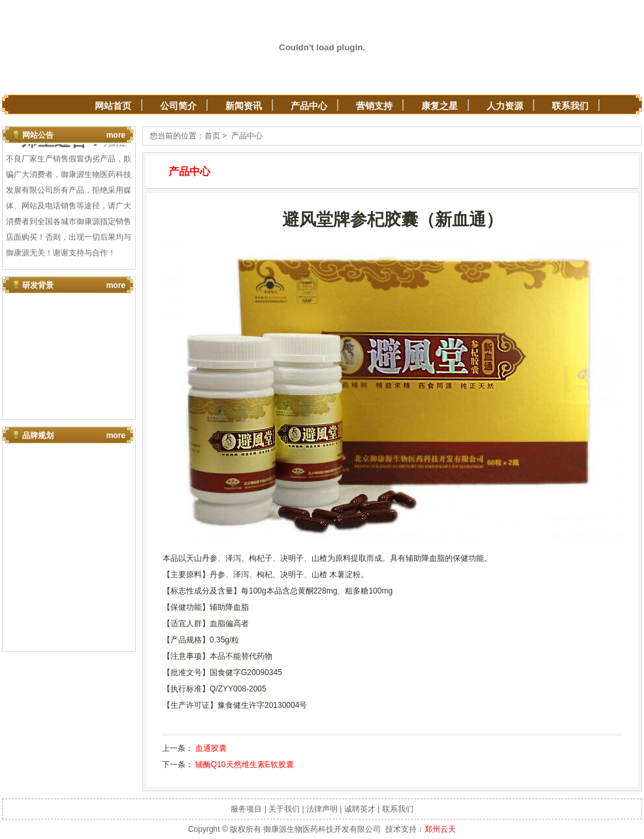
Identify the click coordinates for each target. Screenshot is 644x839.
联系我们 (570, 106)
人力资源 (505, 106)
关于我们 (284, 809)
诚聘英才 (360, 809)
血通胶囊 (211, 748)
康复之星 (440, 106)
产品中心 (309, 106)
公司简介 (178, 106)
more (116, 135)
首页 (212, 136)
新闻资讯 (244, 106)
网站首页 (113, 106)
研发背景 (38, 285)
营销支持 (374, 106)
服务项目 (246, 809)
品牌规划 (38, 435)
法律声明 (322, 809)
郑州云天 (440, 829)
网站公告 (38, 135)
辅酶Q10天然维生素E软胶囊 (245, 765)
